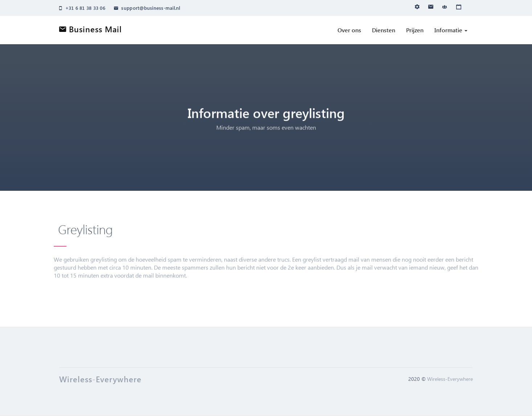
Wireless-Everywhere (450, 379)
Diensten (384, 30)
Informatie (451, 30)
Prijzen (415, 30)
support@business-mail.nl (147, 8)
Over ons (349, 30)
